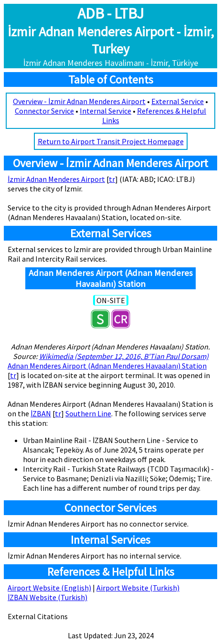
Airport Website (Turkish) (138, 588)
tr (112, 179)
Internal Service (105, 111)
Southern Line (88, 413)
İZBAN (41, 413)
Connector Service (44, 111)
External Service (178, 101)
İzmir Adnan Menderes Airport (56, 179)
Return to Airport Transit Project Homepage (111, 141)
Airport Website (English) (49, 588)
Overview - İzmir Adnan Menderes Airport (79, 101)
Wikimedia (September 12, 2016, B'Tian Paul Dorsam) (124, 356)
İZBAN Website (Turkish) (47, 597)
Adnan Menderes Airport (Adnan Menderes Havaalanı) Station (107, 366)
